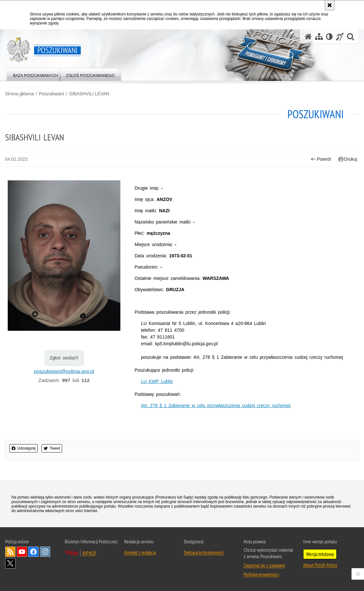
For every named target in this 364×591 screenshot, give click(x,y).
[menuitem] (36, 74)
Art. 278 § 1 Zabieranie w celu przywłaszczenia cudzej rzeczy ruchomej (216, 405)
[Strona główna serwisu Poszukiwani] (308, 37)
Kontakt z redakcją (140, 552)
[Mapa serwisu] (319, 37)
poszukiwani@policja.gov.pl (64, 371)
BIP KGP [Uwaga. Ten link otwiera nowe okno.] (89, 553)
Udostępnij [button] (24, 448)
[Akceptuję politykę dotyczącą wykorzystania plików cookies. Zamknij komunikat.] (330, 5)
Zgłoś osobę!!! (64, 358)
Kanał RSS (10, 552)
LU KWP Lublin (157, 381)
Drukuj (348, 159)
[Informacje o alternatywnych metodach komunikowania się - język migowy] (340, 37)
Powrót (321, 159)
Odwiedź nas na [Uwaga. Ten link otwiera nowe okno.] (22, 552)
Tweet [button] (52, 448)
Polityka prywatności (261, 574)
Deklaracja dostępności (204, 552)
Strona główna (20, 94)
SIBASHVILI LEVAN (89, 94)
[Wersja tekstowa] (329, 37)
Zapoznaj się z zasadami (264, 565)
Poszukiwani (51, 94)
